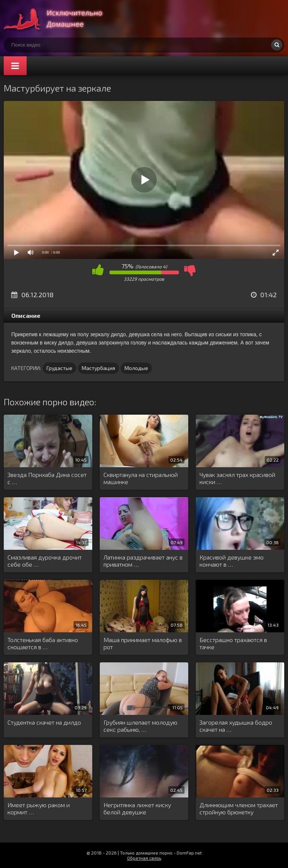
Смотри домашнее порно (60, 19)
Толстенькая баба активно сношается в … (43, 643)
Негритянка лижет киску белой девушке (137, 808)
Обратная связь (144, 858)
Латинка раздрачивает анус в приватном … (143, 561)
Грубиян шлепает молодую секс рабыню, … (140, 726)
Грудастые (59, 368)
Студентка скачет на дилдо (44, 722)
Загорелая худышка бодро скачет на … (236, 726)
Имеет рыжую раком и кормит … (39, 808)
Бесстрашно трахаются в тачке (233, 643)
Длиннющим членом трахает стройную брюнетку (239, 808)
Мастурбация (98, 368)
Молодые (136, 368)
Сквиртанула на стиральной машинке (141, 478)
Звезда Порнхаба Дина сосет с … (47, 478)
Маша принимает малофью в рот (143, 643)
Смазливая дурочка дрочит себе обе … (45, 561)
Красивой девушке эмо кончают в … (232, 561)
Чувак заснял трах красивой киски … (237, 478)
